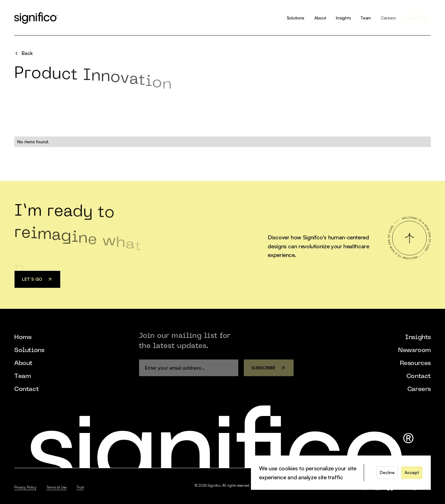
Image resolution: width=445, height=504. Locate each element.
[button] (387, 472)
